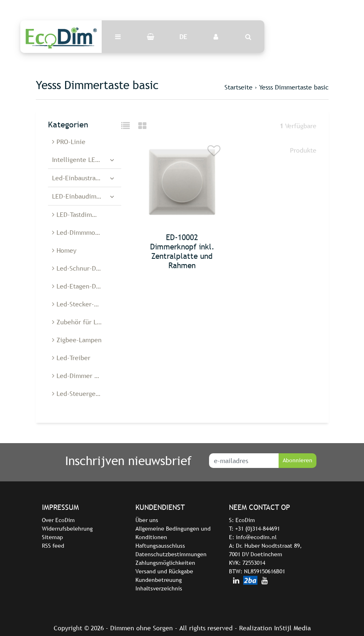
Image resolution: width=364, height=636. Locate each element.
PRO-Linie (69, 142)
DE (183, 37)
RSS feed (53, 546)
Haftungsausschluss (160, 546)
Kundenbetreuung (159, 580)
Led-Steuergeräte (80, 393)
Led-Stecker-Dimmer (84, 304)
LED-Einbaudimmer (80, 196)
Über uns (147, 520)
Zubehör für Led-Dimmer (87, 322)
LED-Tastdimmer (78, 214)
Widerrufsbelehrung (67, 529)
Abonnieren (298, 460)
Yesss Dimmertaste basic (294, 87)
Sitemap (52, 537)
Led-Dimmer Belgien (84, 376)
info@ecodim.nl (256, 537)
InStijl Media (292, 628)
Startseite (239, 87)
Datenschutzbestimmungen (171, 554)
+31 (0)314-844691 (257, 529)
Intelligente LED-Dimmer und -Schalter (87, 160)
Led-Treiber (71, 358)
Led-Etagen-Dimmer (83, 286)
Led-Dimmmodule (80, 232)
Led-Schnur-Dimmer (83, 268)
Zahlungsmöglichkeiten (165, 563)
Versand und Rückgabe (164, 571)
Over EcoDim (58, 520)
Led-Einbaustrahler (80, 178)
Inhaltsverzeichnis (159, 588)
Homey (64, 250)
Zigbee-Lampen (77, 340)
